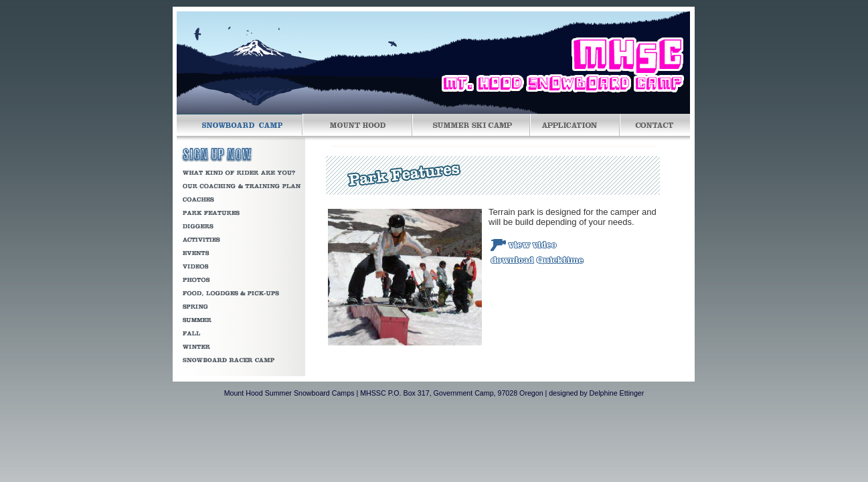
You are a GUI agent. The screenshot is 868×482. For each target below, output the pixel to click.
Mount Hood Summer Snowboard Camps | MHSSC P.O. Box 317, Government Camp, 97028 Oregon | (386, 393)
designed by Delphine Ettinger (596, 393)
